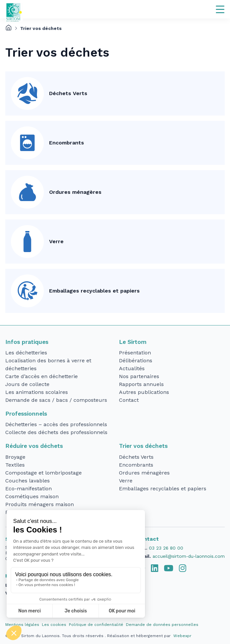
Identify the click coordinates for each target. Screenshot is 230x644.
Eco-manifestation (29, 489)
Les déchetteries (26, 353)
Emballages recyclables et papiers (94, 291)
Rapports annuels (141, 384)
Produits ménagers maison (40, 504)
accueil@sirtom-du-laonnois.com (189, 556)
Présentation (135, 353)
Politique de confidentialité (96, 625)
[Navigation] (220, 9)
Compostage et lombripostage (43, 473)
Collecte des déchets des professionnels (56, 432)
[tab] (155, 568)
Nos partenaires (139, 376)
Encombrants (67, 143)
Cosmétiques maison (32, 496)
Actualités (132, 368)
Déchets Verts (68, 93)
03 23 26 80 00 (166, 548)
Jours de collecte (27, 384)
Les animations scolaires (37, 392)
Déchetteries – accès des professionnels (56, 424)
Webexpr (182, 636)
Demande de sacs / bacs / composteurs (56, 400)
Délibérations (136, 361)
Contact (129, 400)
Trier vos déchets (143, 446)
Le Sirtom (133, 342)
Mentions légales (22, 625)
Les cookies (54, 625)
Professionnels (26, 414)
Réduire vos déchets (34, 446)
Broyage (15, 457)
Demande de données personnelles (162, 625)
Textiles (15, 465)
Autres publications (144, 392)
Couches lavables (28, 481)
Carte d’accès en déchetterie (42, 376)
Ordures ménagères (75, 192)
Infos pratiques (27, 342)
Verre (56, 241)
